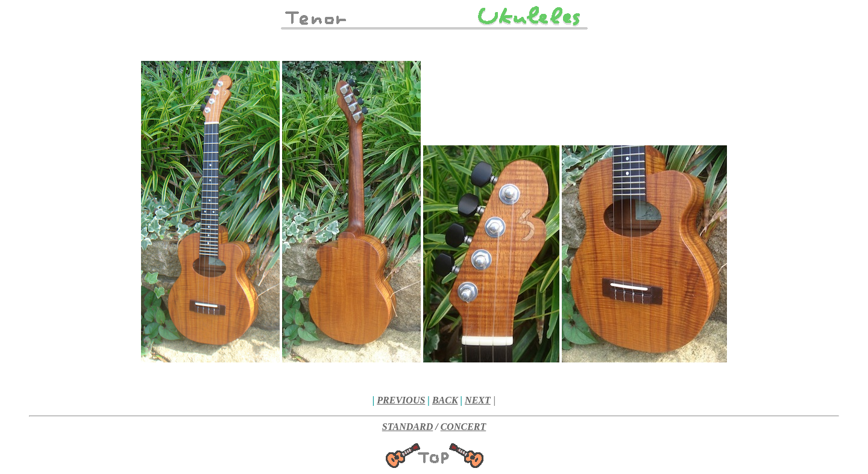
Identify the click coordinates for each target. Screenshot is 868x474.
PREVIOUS (401, 400)
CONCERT (464, 427)
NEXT (478, 400)
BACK (445, 400)
